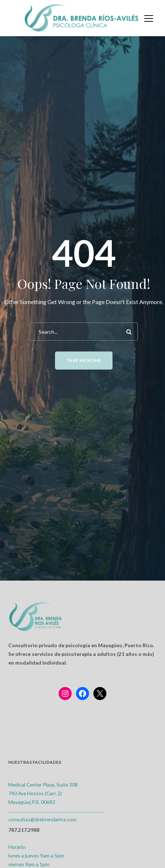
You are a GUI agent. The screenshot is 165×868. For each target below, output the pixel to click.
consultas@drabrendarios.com (42, 819)
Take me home (84, 360)
